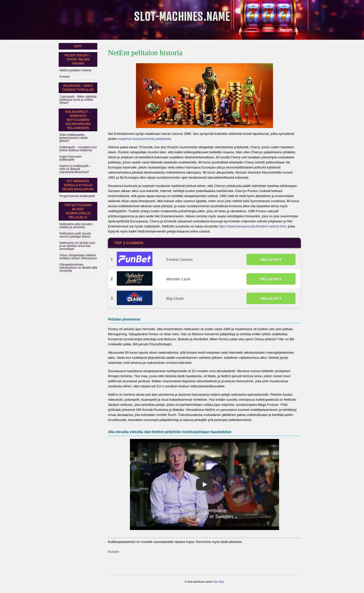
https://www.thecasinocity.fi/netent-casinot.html (252, 226)
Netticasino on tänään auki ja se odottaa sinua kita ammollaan (77, 246)
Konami (113, 552)
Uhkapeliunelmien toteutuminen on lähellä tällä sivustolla (78, 268)
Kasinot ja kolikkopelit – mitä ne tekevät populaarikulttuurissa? (75, 169)
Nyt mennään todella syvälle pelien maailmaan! (78, 185)
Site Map (219, 582)
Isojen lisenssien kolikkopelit (71, 158)
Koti (78, 46)
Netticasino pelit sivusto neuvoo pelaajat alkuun (75, 235)
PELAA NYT (271, 259)
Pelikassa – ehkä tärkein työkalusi (78, 88)
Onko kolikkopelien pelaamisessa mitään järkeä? (74, 138)
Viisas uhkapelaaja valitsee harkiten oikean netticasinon (78, 257)
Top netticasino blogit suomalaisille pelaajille (78, 211)
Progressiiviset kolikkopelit (77, 196)
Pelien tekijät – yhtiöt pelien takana (78, 59)
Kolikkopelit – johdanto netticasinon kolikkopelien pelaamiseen (78, 120)
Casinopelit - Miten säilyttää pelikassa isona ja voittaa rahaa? (78, 100)
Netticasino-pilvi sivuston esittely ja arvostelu (76, 226)
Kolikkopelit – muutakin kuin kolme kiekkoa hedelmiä (78, 149)
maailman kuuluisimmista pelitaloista (144, 139)
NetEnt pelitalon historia (75, 70)
